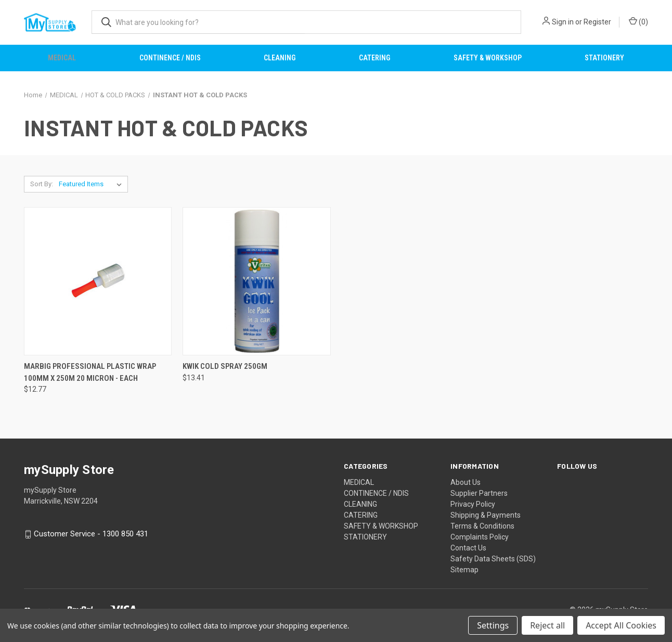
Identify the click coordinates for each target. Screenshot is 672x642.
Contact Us (468, 548)
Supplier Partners (479, 493)
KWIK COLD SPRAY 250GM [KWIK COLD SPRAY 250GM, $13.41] (225, 366)
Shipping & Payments (486, 515)
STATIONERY (604, 58)
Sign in (563, 22)
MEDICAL (62, 58)
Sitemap (464, 570)
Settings (493, 625)
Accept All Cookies (621, 625)
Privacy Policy (473, 504)
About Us (466, 482)
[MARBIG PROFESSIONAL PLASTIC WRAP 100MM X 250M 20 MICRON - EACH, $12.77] (98, 281)
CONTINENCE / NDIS (170, 58)
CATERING (374, 58)
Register (597, 22)
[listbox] (92, 184)
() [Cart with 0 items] (638, 21)
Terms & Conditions (482, 526)
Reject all (547, 625)
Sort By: (42, 184)
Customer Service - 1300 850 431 (91, 534)
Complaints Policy (480, 537)
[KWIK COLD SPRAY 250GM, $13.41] (256, 281)
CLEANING (280, 58)
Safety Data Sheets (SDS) (493, 559)
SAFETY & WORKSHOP (488, 58)
